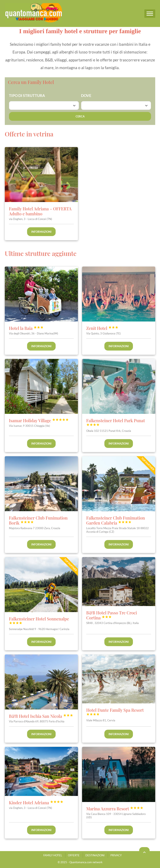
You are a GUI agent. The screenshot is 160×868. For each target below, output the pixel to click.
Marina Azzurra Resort (115, 808)
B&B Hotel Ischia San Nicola (41, 716)
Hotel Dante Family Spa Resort (115, 712)
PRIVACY (116, 855)
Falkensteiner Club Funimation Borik (38, 520)
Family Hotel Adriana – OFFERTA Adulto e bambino (40, 211)
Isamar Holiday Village (39, 420)
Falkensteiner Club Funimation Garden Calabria (116, 520)
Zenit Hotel (102, 328)
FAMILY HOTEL (53, 855)
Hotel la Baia (26, 328)
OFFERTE (74, 855)
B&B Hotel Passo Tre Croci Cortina (112, 615)
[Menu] (150, 13)
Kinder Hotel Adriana (36, 802)
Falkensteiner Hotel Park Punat (116, 422)
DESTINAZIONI (95, 855)
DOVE (86, 95)
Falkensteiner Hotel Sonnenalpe (39, 620)
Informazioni (41, 232)
